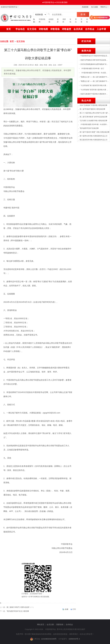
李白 (76, 21)
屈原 (58, 21)
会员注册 (50, 625)
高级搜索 (85, 7)
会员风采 (78, 29)
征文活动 (32, 29)
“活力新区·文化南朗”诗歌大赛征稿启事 (93, 121)
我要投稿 (60, 625)
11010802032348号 (49, 639)
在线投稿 (51, 21)
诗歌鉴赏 (67, 29)
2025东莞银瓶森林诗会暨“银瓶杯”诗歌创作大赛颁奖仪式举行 (95, 64)
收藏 (67, 609)
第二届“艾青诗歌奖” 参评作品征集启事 (93, 117)
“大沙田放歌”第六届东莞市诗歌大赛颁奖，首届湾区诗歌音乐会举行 (95, 85)
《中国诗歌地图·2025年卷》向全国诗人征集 (95, 73)
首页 (9, 29)
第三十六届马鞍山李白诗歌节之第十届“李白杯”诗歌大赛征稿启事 (95, 113)
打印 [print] (74, 609)
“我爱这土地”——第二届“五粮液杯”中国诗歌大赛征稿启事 (95, 77)
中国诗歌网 (42, 21)
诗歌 (87, 21)
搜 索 (83, 14)
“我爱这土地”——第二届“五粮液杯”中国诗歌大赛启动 (95, 81)
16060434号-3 (74, 639)
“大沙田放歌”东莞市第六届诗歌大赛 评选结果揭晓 (95, 90)
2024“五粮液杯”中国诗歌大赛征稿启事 (93, 105)
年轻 (70, 21)
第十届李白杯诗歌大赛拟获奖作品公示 (93, 136)
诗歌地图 (43, 29)
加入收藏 (94, 7)
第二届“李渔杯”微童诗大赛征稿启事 (92, 109)
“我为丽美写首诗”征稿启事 (89, 128)
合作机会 (90, 29)
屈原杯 (64, 21)
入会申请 (101, 29)
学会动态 (20, 29)
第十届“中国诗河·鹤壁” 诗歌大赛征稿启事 (95, 132)
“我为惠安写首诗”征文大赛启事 (18, 611)
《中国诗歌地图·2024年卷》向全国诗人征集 (95, 124)
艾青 (81, 21)
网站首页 (41, 625)
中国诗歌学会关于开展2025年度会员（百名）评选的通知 (95, 56)
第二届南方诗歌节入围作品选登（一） (20, 607)
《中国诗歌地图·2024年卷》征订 (92, 69)
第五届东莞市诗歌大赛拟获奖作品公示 (93, 140)
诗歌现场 (55, 29)
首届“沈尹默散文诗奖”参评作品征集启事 (95, 60)
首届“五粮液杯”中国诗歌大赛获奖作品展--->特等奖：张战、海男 (95, 94)
